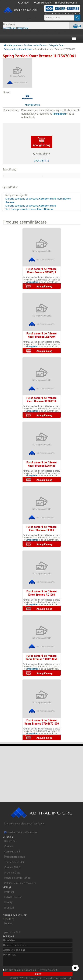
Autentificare (9, 28)
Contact (24, 3)
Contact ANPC (12, 867)
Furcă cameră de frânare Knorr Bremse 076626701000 (42, 722)
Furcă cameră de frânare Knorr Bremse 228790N (41, 335)
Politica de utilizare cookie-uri (20, 883)
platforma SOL (12, 932)
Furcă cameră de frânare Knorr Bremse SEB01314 (41, 399)
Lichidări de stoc (13, 897)
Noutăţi (8, 902)
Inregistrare (23, 28)
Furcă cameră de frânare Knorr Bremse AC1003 (41, 593)
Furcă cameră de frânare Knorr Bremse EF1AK (41, 528)
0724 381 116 (42, 161)
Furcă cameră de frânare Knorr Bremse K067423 (41, 464)
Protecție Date (12, 873)
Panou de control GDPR (17, 878)
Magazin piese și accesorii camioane (39, 815)
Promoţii (9, 892)
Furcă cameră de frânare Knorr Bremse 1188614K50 (41, 657)
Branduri (9, 908)
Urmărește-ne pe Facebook (21, 832)
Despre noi (10, 841)
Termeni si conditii (14, 862)
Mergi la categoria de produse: (31, 206)
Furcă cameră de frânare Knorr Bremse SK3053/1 (41, 270)
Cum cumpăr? (42, 3)
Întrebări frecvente (66, 3)
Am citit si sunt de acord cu (32, 970)
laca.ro (8, 923)
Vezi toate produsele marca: (29, 209)
